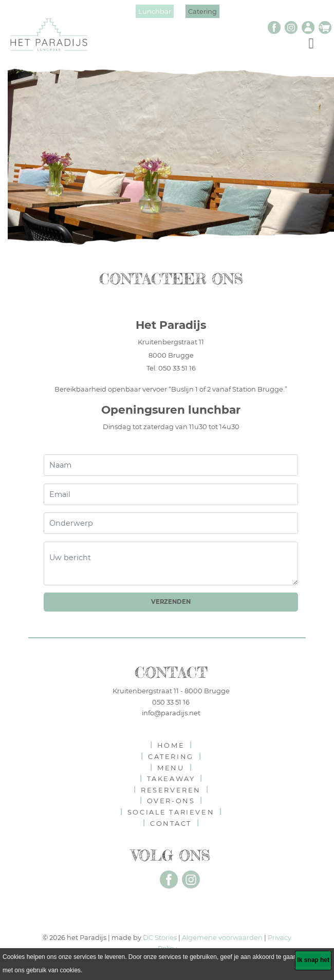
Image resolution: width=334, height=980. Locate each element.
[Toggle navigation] (311, 43)
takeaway (171, 779)
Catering (202, 11)
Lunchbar (155, 11)
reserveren (171, 790)
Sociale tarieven (171, 812)
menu (171, 768)
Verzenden (171, 602)
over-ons (171, 801)
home (171, 745)
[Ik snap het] (313, 960)
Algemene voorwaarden (222, 937)
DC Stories (160, 937)
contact (171, 823)
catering (171, 756)
